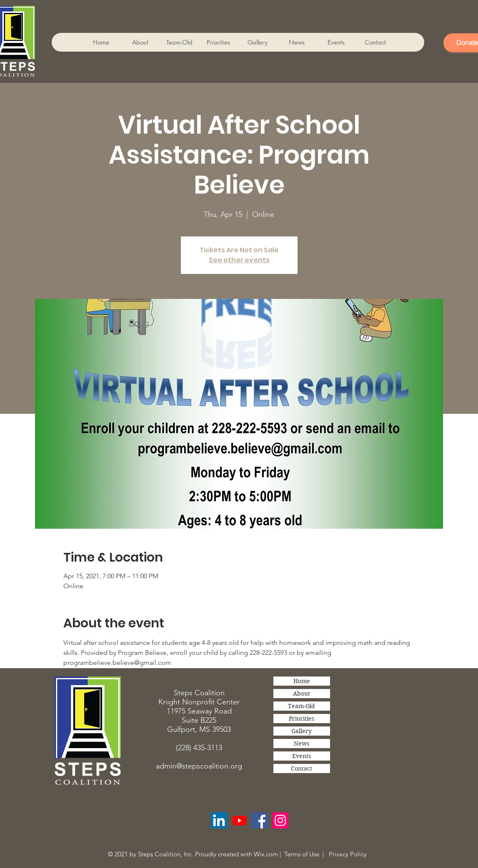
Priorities (302, 719)
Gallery (302, 731)
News (302, 744)
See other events (239, 260)
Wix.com (266, 854)
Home (302, 681)
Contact (302, 769)
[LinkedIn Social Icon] (219, 820)
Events (302, 756)
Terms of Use (302, 854)
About (302, 694)
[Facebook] (260, 820)
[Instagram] (280, 820)
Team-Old (302, 706)
